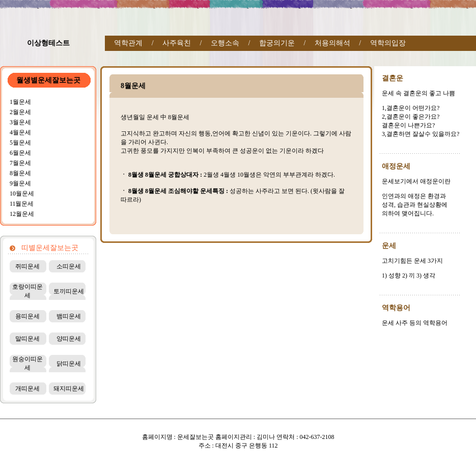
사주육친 (177, 43)
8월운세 (20, 173)
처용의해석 (332, 43)
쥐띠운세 (27, 266)
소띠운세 (69, 266)
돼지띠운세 (69, 389)
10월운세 (22, 193)
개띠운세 (27, 389)
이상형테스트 (48, 43)
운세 (389, 246)
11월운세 (22, 204)
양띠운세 (69, 339)
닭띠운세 (69, 364)
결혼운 (393, 78)
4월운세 (20, 132)
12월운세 (22, 214)
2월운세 (20, 112)
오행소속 (225, 43)
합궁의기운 (277, 43)
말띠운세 (27, 339)
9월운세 (20, 183)
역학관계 (128, 43)
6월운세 (20, 153)
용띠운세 (27, 316)
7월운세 (20, 163)
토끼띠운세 (69, 291)
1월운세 (20, 102)
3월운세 (20, 122)
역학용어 (396, 308)
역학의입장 (388, 43)
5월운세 (20, 143)
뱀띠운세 (69, 316)
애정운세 (396, 166)
